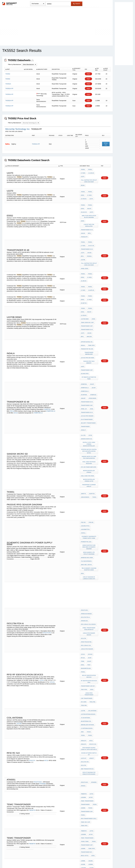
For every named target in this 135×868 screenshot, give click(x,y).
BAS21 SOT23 (85, 719)
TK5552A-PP (36, 144)
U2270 (83, 175)
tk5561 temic (85, 708)
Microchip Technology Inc (18, 129)
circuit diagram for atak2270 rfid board (89, 650)
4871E (46, 641)
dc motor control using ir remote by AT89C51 (89, 746)
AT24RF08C (94, 346)
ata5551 (83, 662)
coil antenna (92, 602)
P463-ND (90, 454)
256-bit (12, 361)
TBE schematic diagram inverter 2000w (89, 488)
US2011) (94, 460)
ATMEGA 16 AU (85, 743)
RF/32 (95, 780)
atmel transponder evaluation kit (89, 542)
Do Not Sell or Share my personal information (67, 861)
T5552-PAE (84, 598)
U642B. (90, 735)
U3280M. (90, 727)
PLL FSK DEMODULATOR (88, 811)
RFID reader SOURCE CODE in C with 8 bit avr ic (89, 633)
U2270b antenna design (88, 605)
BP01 (89, 225)
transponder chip (87, 296)
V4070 (83, 326)
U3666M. (83, 735)
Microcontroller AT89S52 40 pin (89, 413)
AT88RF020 (84, 349)
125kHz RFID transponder (89, 589)
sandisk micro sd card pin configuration (89, 396)
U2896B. (83, 724)
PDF (88, 74)
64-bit (89, 566)
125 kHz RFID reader (87, 365)
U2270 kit (84, 641)
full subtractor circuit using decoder (89, 179)
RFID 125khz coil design (88, 538)
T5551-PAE (92, 595)
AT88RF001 (47, 359)
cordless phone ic (87, 813)
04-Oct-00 (91, 235)
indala (83, 312)
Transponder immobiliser (89, 317)
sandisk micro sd (86, 381)
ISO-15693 (84, 595)
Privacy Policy (47, 861)
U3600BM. (84, 730)
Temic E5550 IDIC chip (87, 293)
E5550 (83, 214)
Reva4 (83, 182)
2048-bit (92, 349)
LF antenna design (87, 616)
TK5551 (95, 619)
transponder (85, 374)
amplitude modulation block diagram (89, 211)
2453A (91, 360)
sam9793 (83, 774)
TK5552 (83, 169)
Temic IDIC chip (85, 693)
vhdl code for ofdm (87, 410)
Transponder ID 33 (87, 363)
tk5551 (94, 429)
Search (77, 4)
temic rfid (91, 312)
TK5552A (83, 243)
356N (82, 619)
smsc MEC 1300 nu (86, 484)
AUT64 (91, 670)
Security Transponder (88, 371)
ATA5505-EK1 (84, 535)
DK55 (82, 492)
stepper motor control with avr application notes (89, 390)
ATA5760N (91, 797)
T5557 (95, 569)
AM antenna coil (86, 610)
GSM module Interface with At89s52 (89, 739)
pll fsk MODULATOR (87, 808)
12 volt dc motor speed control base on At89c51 (89, 761)
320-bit (16, 363)
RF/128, (83, 566)
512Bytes (91, 426)
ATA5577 (91, 641)
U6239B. (83, 727)
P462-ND (83, 454)
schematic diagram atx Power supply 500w (89, 463)
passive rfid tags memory (89, 323)
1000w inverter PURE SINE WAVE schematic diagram (89, 471)
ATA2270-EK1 (47, 546)
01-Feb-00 (91, 192)
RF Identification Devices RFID (89, 580)
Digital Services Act (87, 861)
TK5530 (88, 619)
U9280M (83, 681)
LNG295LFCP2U (85, 457)
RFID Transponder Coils (89, 690)
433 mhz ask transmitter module (89, 826)
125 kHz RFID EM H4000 (87, 320)
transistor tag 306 (87, 314)
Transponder (85, 679)
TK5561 (94, 679)
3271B (90, 378)
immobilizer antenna (87, 613)
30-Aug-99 (90, 204)
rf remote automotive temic (89, 335)
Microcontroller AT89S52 (89, 407)
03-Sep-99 (91, 279)
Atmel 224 (84, 360)
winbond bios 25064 (87, 479)
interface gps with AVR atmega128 (89, 751)
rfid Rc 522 (92, 629)
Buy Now (106, 144)
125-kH (42, 580)
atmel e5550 (84, 250)
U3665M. (90, 732)
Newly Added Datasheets (34, 861)
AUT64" (90, 673)
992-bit (83, 204)
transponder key (87, 717)
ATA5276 (83, 799)
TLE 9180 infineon (86, 482)
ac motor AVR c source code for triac (89, 770)
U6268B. (91, 730)
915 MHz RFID (85, 331)
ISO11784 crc (85, 644)
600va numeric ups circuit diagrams (89, 475)
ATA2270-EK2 (38, 658)
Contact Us (98, 861)
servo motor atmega (88, 757)
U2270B (90, 243)
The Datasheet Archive (10, 4)
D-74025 (83, 172)
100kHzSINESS (85, 429)
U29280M (83, 673)
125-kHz (52, 582)
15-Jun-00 (91, 172)
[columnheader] (14, 69)
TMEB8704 (32, 683)
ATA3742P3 (91, 794)
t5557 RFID (84, 586)
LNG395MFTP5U (85, 460)
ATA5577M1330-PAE (86, 553)
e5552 (96, 189)
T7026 (82, 816)
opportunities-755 (87, 309)
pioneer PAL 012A (86, 467)
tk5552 (83, 201)
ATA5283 (83, 794)
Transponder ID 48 (87, 222)
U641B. (83, 732)
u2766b (89, 816)
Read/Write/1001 (86, 572)
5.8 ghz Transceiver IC (88, 822)
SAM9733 (83, 755)
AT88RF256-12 (38, 363)
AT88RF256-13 (51, 361)
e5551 (89, 569)
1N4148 (83, 225)
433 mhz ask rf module (88, 805)
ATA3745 (83, 797)
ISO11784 (83, 550)
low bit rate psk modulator (89, 218)
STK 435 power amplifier (89, 404)
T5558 (95, 566)
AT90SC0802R (85, 351)
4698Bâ (90, 782)
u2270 (83, 240)
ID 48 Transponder (87, 368)
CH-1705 (83, 378)
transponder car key (88, 584)
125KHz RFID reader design (89, 547)
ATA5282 (83, 791)
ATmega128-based (86, 530)
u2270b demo (85, 290)
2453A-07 (95, 374)
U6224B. (90, 724)
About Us (106, 861)
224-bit (83, 569)
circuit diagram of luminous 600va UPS (89, 496)
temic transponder (87, 676)
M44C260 (83, 304)
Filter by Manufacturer (15, 64)
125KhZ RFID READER (87, 559)
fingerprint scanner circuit (89, 418)
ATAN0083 (43, 660)
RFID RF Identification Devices (89, 575)
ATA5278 (90, 799)
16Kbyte (83, 426)
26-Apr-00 (91, 269)
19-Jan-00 (91, 259)
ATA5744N (91, 791)
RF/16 (89, 780)
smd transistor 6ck (87, 647)
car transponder (87, 592)
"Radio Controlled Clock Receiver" (89, 766)
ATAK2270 (32, 641)
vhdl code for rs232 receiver (89, 400)
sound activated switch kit (89, 637)
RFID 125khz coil (86, 556)
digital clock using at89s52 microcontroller (89, 385)
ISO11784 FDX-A (85, 533)
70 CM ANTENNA (85, 608)
